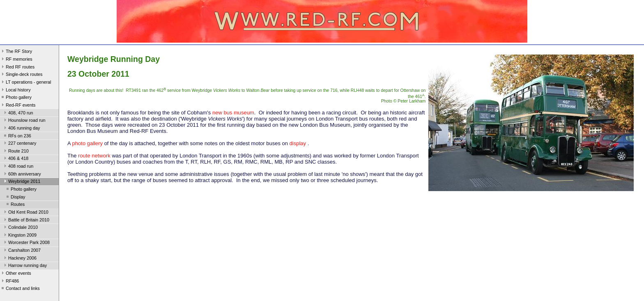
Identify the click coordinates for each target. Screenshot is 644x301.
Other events (16, 274)
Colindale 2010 (20, 228)
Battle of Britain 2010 (26, 221)
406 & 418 (15, 159)
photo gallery (87, 143)
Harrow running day (25, 266)
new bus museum (233, 113)
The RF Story (16, 52)
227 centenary (19, 144)
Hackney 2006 (20, 259)
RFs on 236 (17, 137)
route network (95, 156)
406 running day (21, 129)
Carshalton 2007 (22, 251)
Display (15, 198)
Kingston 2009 (20, 236)
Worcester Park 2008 (26, 243)
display (298, 143)
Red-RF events (18, 106)
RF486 (9, 282)
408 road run (18, 167)
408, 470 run (18, 114)
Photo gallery (16, 98)
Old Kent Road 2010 (25, 213)
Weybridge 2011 (21, 182)
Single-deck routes (21, 75)
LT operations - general (25, 83)
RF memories (16, 60)
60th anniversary (22, 175)
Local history (15, 91)
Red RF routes (17, 68)
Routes (15, 205)
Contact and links (20, 289)
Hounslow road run (24, 121)
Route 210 (16, 152)
